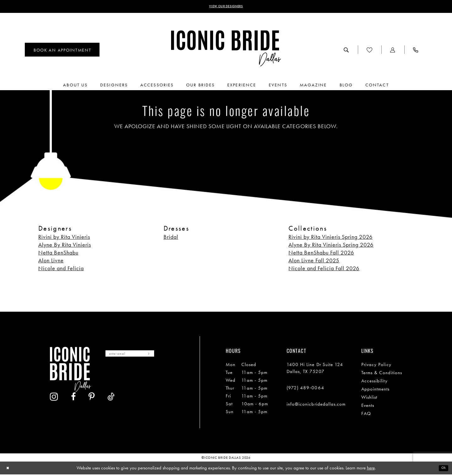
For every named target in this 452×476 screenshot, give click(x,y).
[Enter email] (140, 357)
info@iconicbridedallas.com (316, 406)
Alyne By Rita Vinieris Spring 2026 (331, 246)
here (371, 469)
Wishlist (369, 399)
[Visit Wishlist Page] (370, 51)
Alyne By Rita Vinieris (65, 246)
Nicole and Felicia (61, 270)
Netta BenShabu (58, 254)
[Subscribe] (167, 357)
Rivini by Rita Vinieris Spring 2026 (331, 239)
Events (368, 407)
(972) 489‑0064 (305, 390)
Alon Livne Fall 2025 (314, 262)
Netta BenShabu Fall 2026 (321, 254)
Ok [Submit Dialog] (442, 469)
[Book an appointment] (62, 51)
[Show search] (346, 51)
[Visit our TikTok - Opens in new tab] (166, 378)
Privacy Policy (376, 366)
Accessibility (374, 383)
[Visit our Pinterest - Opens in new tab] (147, 378)
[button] (393, 51)
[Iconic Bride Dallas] (226, 50)
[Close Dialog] (9, 470)
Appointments (376, 391)
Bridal (171, 239)
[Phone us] (416, 51)
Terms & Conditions (382, 375)
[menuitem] (62, 51)
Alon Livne (51, 262)
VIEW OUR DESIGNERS (226, 7)
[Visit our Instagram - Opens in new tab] (109, 377)
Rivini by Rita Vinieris (64, 239)
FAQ (366, 415)
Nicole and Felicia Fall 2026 (324, 270)
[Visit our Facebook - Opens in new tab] (129, 378)
